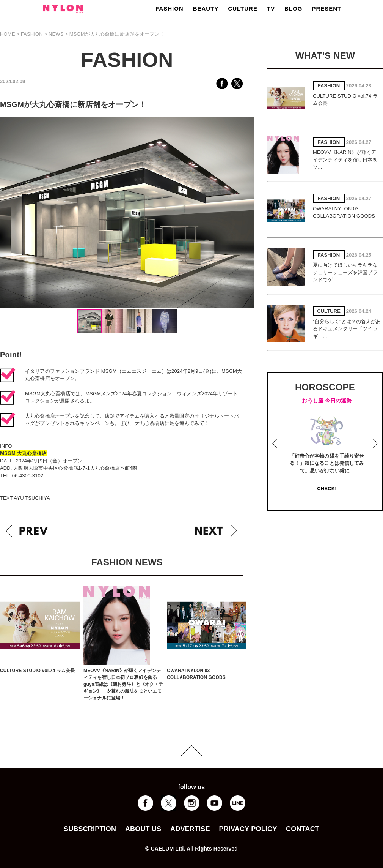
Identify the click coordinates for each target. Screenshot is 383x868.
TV (271, 9)
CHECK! (327, 488)
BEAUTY (206, 9)
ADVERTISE (190, 829)
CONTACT (303, 829)
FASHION (170, 9)
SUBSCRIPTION (90, 829)
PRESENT (326, 9)
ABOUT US (143, 829)
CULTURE (243, 9)
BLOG (293, 9)
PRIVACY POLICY (248, 829)
